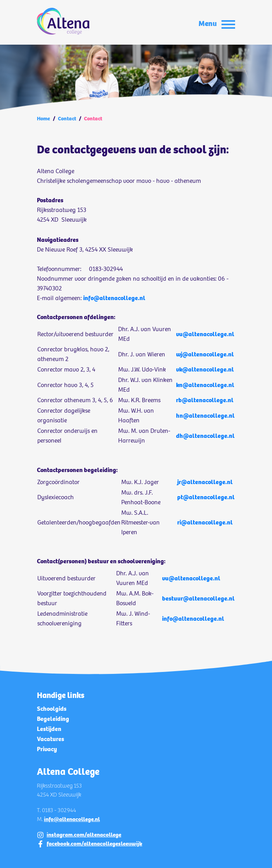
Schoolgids (52, 709)
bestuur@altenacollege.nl (198, 598)
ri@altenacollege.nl (205, 522)
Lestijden (49, 729)
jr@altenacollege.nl (205, 482)
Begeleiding (53, 719)
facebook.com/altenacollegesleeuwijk (94, 844)
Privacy (47, 749)
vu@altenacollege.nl (205, 334)
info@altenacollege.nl (114, 298)
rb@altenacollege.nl (205, 400)
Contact (67, 119)
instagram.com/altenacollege (84, 835)
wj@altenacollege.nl (205, 354)
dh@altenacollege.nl (205, 436)
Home (44, 119)
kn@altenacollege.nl (205, 385)
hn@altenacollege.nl (205, 416)
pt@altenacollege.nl (206, 497)
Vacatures (51, 739)
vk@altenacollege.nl (205, 369)
